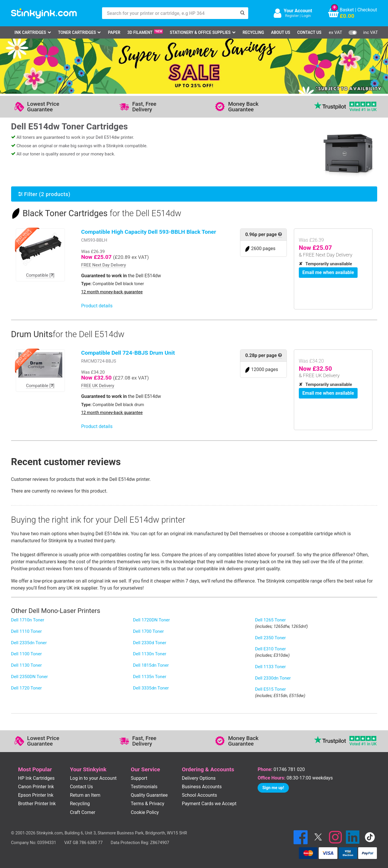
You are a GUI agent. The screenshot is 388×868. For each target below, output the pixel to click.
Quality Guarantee (149, 795)
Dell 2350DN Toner (30, 677)
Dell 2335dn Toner (29, 643)
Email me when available (328, 272)
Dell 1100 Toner (26, 654)
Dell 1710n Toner (28, 620)
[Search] (242, 13)
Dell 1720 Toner (26, 688)
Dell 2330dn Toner (273, 678)
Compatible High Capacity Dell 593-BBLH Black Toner (149, 232)
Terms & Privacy (148, 804)
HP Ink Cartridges (36, 778)
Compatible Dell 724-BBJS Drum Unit (128, 353)
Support (139, 778)
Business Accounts (202, 787)
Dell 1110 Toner (26, 631)
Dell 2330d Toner (150, 643)
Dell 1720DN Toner (151, 620)
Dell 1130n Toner (150, 654)
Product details (97, 306)
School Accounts (199, 795)
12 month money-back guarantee (112, 292)
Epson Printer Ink (36, 795)
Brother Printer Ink (37, 804)
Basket (347, 10)
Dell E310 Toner (270, 649)
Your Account (298, 11)
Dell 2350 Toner (270, 638)
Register (292, 16)
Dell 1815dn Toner (151, 665)
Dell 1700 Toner (148, 631)
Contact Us (309, 32)
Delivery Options (199, 778)
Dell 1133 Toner (270, 667)
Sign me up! (273, 788)
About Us (281, 32)
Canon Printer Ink (36, 787)
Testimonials (144, 787)
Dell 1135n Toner (150, 677)
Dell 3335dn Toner (151, 688)
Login (306, 16)
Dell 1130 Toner (26, 665)
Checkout (367, 10)
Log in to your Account (93, 778)
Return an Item (85, 795)
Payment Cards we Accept (209, 804)
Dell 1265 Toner (270, 620)
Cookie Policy (145, 812)
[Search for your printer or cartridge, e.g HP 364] (169, 13)
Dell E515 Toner (270, 689)
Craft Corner (83, 812)
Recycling (253, 32)
